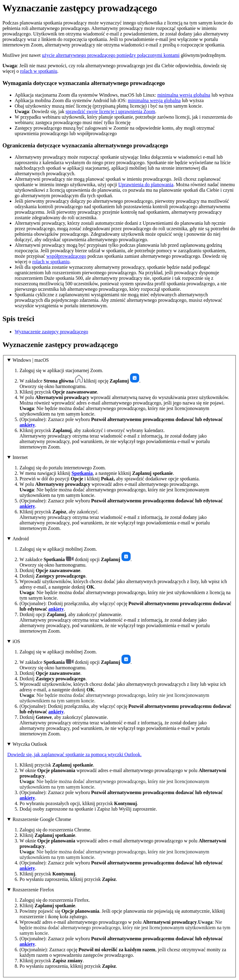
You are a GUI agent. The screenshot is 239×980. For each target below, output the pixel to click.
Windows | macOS (31, 360)
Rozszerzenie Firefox (33, 890)
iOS (16, 641)
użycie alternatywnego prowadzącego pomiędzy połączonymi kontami (111, 55)
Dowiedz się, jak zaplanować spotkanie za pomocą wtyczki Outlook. (74, 754)
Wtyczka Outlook (30, 744)
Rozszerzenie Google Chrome (42, 819)
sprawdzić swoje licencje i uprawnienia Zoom (110, 111)
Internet (20, 457)
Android (21, 539)
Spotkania (82, 473)
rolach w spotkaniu (39, 71)
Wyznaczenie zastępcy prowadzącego (51, 332)
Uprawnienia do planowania (146, 185)
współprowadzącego (66, 256)
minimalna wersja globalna (184, 95)
